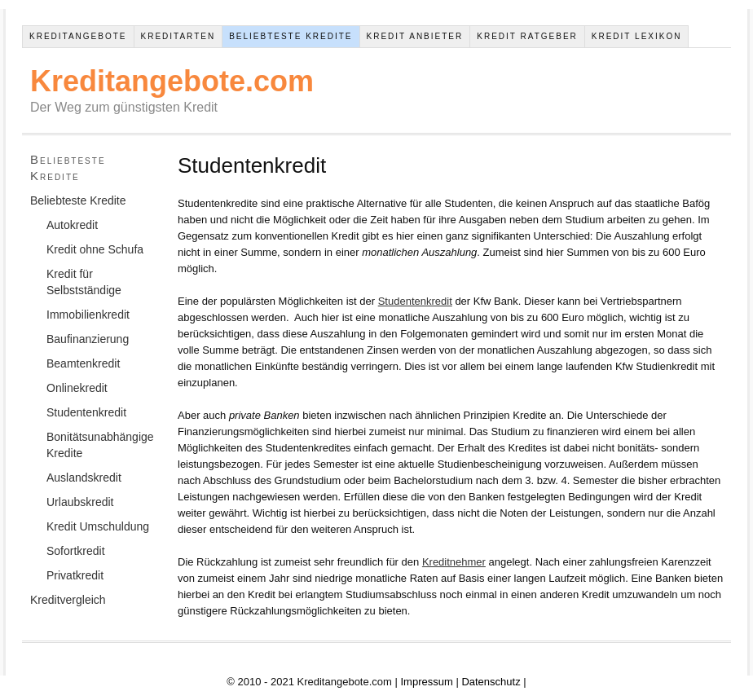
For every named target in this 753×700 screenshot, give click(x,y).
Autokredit (72, 225)
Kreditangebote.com (172, 81)
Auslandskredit (84, 478)
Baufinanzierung (88, 339)
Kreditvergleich (68, 600)
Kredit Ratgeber (527, 36)
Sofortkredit (76, 551)
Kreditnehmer (454, 562)
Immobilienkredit (88, 315)
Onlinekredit (77, 388)
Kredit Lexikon (637, 36)
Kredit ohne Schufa (95, 249)
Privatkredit (75, 575)
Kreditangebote (78, 36)
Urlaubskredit (80, 502)
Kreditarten (178, 36)
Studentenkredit (415, 301)
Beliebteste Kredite (291, 36)
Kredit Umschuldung (98, 526)
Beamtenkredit (83, 363)
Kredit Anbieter (415, 36)
